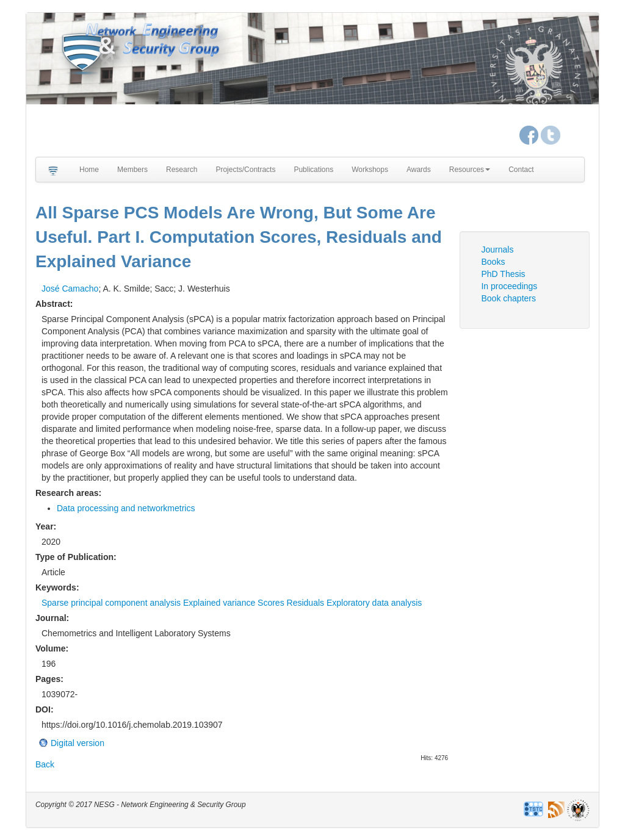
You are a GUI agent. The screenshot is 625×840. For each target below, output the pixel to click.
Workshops (370, 170)
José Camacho (70, 289)
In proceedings (509, 286)
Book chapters (508, 298)
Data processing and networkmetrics (126, 508)
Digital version (78, 743)
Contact (521, 170)
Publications (313, 170)
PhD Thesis (503, 274)
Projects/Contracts (245, 170)
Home (89, 170)
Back (45, 764)
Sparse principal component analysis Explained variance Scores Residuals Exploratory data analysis (232, 603)
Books (493, 262)
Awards (419, 170)
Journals (497, 249)
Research (182, 170)
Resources (470, 170)
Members (132, 170)
